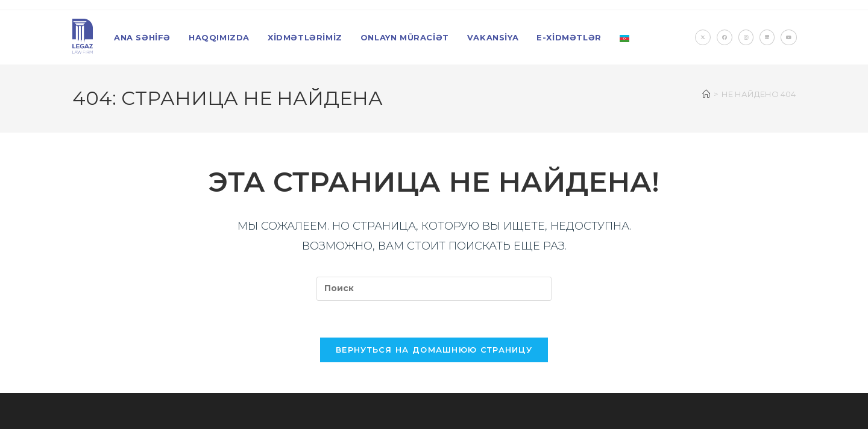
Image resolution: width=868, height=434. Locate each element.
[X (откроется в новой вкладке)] (703, 37)
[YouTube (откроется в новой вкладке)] (789, 37)
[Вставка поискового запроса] (434, 289)
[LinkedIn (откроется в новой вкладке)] (767, 37)
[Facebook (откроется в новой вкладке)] (725, 37)
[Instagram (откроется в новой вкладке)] (746, 37)
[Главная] (706, 94)
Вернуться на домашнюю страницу (434, 350)
